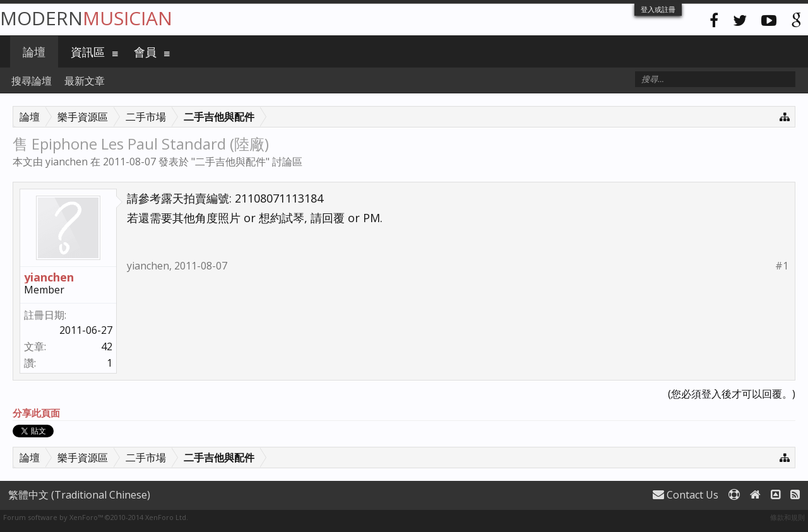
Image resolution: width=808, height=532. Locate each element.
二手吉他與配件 (230, 162)
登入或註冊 (658, 9)
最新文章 (85, 81)
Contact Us (686, 495)
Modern (86, 18)
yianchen (67, 162)
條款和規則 (787, 517)
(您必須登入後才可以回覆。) (732, 394)
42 (107, 346)
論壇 (34, 52)
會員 (145, 52)
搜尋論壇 (32, 81)
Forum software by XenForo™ (96, 517)
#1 (782, 266)
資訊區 (88, 52)
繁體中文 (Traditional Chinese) (79, 495)
